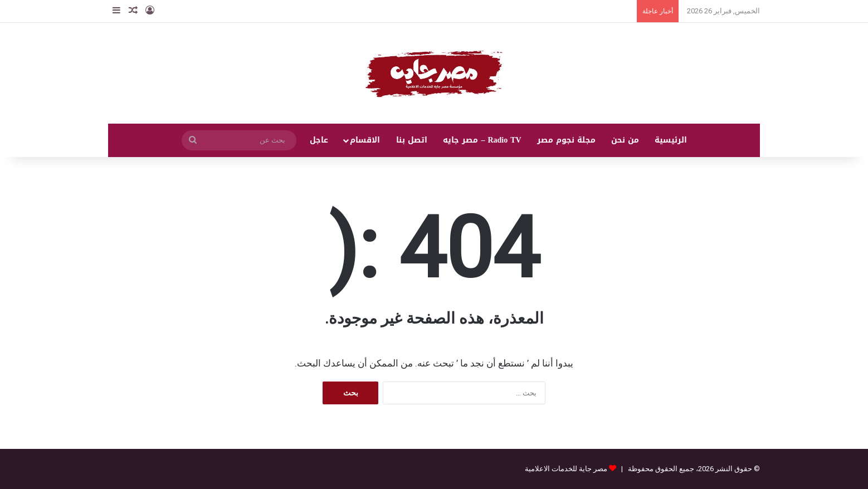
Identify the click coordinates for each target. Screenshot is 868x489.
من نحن (625, 140)
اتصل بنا (412, 140)
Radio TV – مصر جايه (482, 140)
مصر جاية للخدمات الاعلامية (566, 469)
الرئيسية (671, 140)
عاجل (319, 140)
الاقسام (365, 140)
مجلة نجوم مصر (566, 140)
